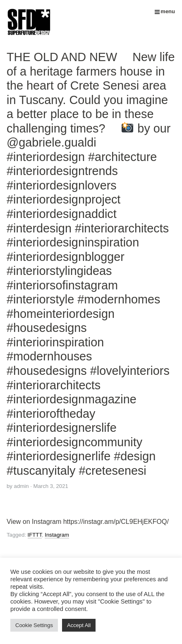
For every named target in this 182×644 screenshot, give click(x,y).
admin (22, 486)
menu (165, 11)
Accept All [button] (79, 625)
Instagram (57, 535)
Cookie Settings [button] (34, 625)
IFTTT (35, 535)
